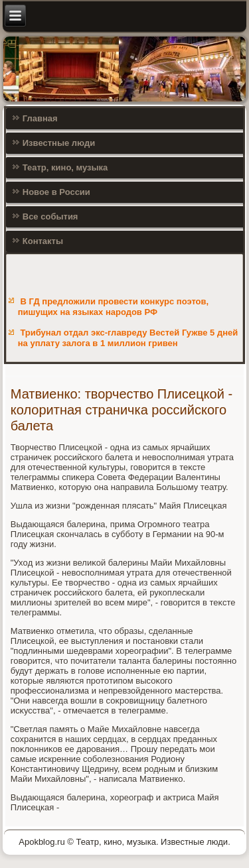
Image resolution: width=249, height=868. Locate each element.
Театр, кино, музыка (65, 167)
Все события (50, 217)
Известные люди (59, 143)
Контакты (43, 241)
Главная (40, 118)
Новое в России (56, 192)
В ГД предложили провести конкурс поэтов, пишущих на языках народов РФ (113, 307)
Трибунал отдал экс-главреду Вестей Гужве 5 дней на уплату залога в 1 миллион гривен (128, 338)
